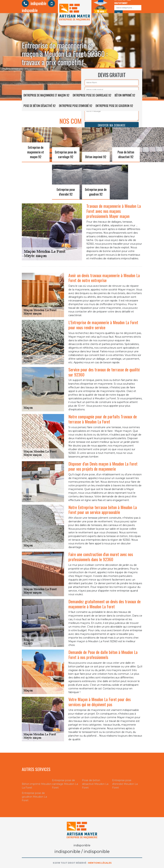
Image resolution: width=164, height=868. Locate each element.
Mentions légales (100, 863)
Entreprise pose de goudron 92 (114, 106)
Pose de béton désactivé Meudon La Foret (95, 784)
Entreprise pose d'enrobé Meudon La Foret (125, 784)
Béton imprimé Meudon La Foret (37, 786)
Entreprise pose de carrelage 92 (92, 95)
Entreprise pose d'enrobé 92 (76, 106)
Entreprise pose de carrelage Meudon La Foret (65, 784)
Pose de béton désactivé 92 (40, 106)
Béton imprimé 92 (125, 95)
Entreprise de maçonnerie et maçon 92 (46, 95)
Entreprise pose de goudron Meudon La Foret (34, 797)
